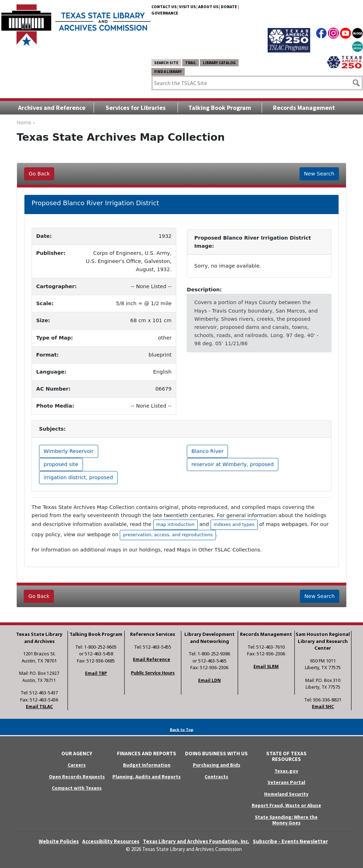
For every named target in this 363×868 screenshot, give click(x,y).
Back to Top (181, 730)
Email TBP (96, 673)
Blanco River (207, 451)
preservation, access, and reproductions (168, 535)
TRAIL (191, 63)
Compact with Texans (77, 788)
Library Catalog (219, 63)
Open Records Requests (77, 777)
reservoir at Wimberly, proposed (233, 464)
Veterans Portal (286, 782)
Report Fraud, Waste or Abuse (286, 805)
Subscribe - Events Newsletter (290, 841)
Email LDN (210, 680)
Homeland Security (286, 794)
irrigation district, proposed (78, 477)
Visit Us (187, 7)
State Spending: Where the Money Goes (286, 820)
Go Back (39, 174)
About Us (208, 7)
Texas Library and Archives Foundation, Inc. (196, 841)
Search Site (166, 63)
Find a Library (168, 72)
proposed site (61, 464)
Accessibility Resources (111, 841)
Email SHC (323, 707)
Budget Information (147, 765)
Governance (165, 13)
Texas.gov (286, 771)
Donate (229, 7)
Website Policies (59, 841)
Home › (26, 123)
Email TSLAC (39, 707)
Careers (77, 765)
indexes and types (234, 524)
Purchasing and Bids (217, 765)
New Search (319, 174)
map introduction (175, 524)
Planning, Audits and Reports (147, 777)
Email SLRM (266, 667)
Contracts (216, 777)
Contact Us (164, 7)
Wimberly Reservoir (69, 451)
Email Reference (152, 659)
